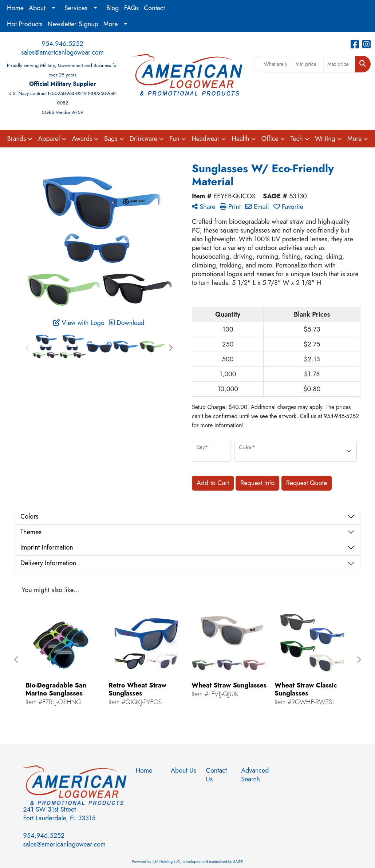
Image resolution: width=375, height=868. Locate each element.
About (37, 8)
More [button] (355, 139)
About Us (183, 770)
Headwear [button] (206, 139)
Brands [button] (17, 139)
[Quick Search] (273, 64)
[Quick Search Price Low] (308, 64)
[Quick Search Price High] (339, 64)
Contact (154, 8)
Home (15, 8)
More (111, 24)
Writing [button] (325, 139)
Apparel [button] (49, 139)
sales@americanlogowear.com (62, 52)
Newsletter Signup (73, 24)
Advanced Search (254, 775)
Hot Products (25, 24)
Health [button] (240, 139)
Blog (112, 8)
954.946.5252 (63, 44)
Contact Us (217, 775)
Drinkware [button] (144, 139)
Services (76, 8)
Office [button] (270, 139)
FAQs (132, 8)
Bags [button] (111, 139)
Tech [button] (297, 139)
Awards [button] (82, 139)
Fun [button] (174, 139)
